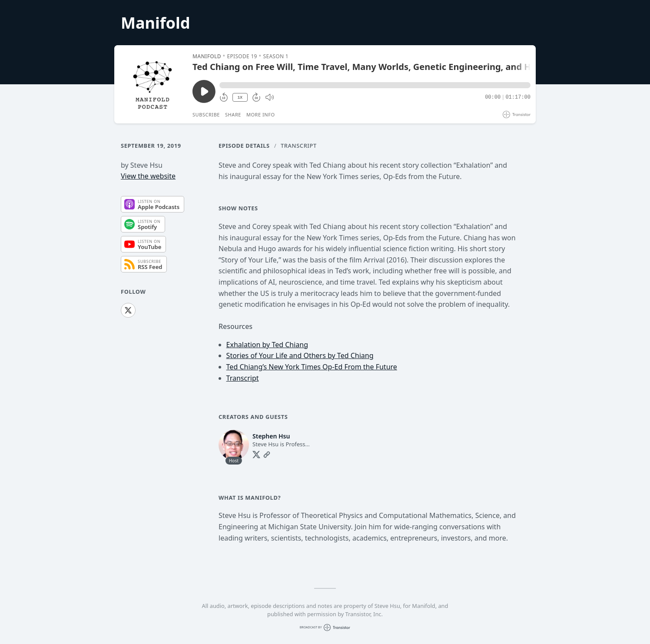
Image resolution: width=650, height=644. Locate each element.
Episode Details (244, 146)
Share (233, 115)
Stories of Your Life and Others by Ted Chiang (300, 355)
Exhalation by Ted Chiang (267, 345)
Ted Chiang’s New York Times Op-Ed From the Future (312, 367)
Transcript (299, 146)
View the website (148, 176)
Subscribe (206, 115)
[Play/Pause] (153, 84)
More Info (261, 115)
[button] (375, 85)
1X (240, 98)
